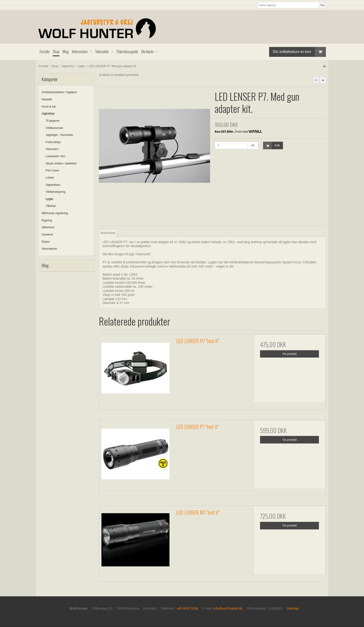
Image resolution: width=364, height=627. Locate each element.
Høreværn (52, 149)
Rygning (47, 220)
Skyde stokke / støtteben (61, 163)
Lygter (50, 199)
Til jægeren (53, 121)
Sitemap (293, 608)
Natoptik (47, 99)
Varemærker (49, 249)
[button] (316, 80)
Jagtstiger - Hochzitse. (60, 135)
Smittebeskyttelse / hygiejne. (60, 92)
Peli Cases (53, 170)
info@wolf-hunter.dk (228, 608)
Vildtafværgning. (56, 192)
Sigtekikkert (53, 185)
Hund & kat (49, 107)
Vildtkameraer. (55, 128)
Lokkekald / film (55, 156)
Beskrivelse (108, 233)
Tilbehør (51, 206)
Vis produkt (290, 354)
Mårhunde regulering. (55, 213)
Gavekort (47, 235)
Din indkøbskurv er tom (299, 52)
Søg (322, 5)
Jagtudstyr (48, 114)
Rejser (46, 242)
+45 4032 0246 (187, 608)
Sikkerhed (48, 227)
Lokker (50, 178)
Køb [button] (271, 145)
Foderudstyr (53, 142)
